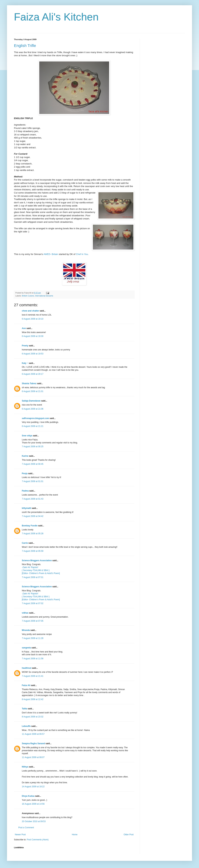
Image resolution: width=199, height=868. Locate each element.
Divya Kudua (28, 796)
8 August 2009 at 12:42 (33, 699)
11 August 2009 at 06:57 (33, 734)
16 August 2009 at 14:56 (33, 804)
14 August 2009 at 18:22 (33, 787)
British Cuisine (28, 296)
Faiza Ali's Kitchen (56, 17)
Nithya (25, 767)
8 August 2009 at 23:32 (33, 717)
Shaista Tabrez (29, 383)
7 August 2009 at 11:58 (33, 659)
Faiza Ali (26, 685)
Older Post (129, 835)
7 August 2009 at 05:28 (33, 534)
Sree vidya (27, 436)
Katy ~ (25, 363)
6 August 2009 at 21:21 (33, 426)
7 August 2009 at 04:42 (33, 516)
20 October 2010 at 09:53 (34, 821)
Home (75, 835)
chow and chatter (30, 311)
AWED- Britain (51, 254)
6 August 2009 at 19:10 (33, 319)
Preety (25, 346)
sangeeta (26, 648)
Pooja (25, 473)
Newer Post (20, 835)
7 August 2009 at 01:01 (33, 481)
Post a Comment (26, 828)
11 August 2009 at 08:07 (33, 757)
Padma (25, 491)
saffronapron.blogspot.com (35, 418)
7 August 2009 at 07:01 (33, 577)
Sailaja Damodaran (31, 401)
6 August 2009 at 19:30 (33, 336)
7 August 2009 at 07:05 (33, 621)
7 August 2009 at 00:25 (33, 447)
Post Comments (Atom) (38, 840)
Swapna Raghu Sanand (33, 743)
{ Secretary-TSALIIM (32, 570)
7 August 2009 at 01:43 (33, 499)
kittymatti (26, 508)
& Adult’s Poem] (52, 573)
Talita (24, 709)
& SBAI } (46, 570)
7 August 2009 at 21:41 (33, 676)
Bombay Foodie (30, 526)
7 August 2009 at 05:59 (33, 551)
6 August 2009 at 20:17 (33, 374)
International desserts (44, 296)
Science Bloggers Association (37, 561)
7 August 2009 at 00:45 (33, 464)
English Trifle (25, 46)
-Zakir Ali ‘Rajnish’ (30, 567)
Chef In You (82, 254)
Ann (24, 328)
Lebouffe (26, 726)
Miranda (26, 630)
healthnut (27, 668)
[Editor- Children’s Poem (33, 573)
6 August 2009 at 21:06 (33, 409)
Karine (25, 456)
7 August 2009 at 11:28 (33, 638)
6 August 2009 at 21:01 (33, 391)
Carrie (25, 543)
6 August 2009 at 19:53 (33, 354)
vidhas (25, 613)
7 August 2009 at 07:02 (33, 603)
